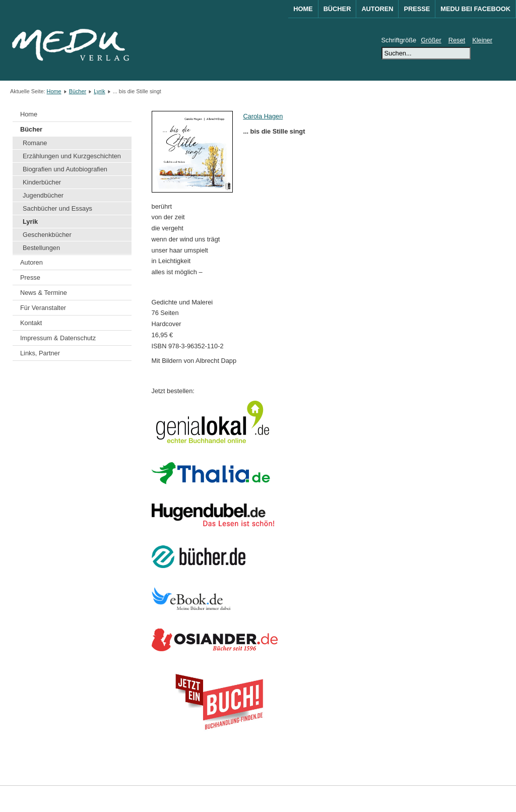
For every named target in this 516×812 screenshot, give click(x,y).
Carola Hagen (263, 116)
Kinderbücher (42, 182)
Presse (417, 9)
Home (303, 9)
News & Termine (44, 293)
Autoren (377, 9)
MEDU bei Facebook (475, 9)
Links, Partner (40, 353)
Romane (35, 143)
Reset (457, 40)
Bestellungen (41, 248)
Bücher (337, 9)
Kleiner (482, 40)
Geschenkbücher (47, 235)
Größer (431, 40)
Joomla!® (497, 799)
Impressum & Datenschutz (58, 338)
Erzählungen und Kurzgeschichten (72, 156)
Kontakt (31, 323)
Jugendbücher (43, 195)
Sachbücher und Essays (57, 208)
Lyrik (100, 91)
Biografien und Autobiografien (65, 169)
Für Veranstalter (43, 308)
